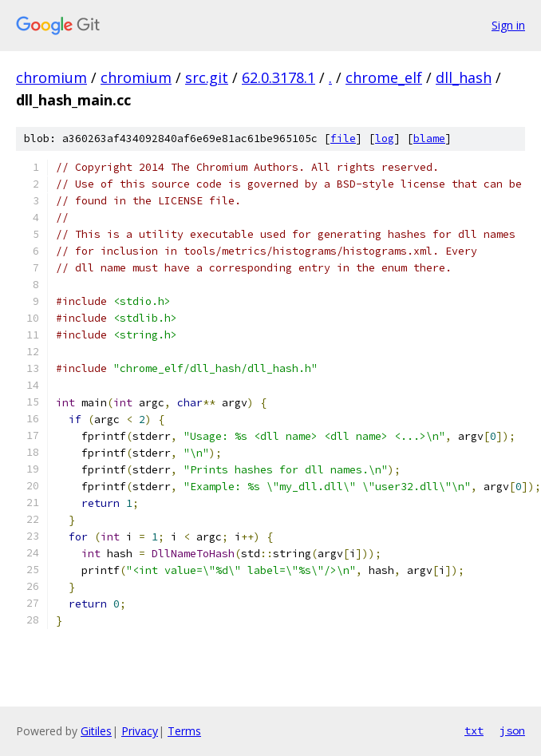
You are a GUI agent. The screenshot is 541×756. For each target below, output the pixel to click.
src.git (207, 77)
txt (474, 730)
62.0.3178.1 (278, 77)
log (385, 139)
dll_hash (464, 77)
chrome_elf (384, 77)
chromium (51, 77)
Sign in (508, 25)
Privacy (140, 731)
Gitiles (96, 731)
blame (429, 139)
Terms (184, 731)
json (512, 730)
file (343, 139)
